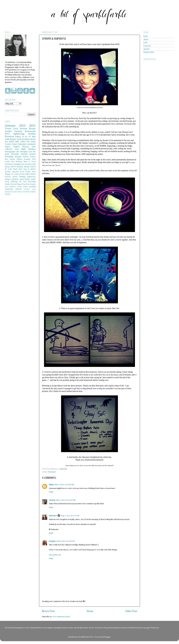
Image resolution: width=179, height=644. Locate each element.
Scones (19, 187)
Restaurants (9, 192)
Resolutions (9, 164)
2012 (22, 126)
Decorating (32, 182)
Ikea (28, 184)
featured (147, 46)
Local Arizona (20, 129)
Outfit (7, 139)
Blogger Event (16, 139)
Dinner (8, 147)
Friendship (9, 157)
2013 (7, 134)
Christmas (32, 149)
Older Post (131, 611)
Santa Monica (18, 192)
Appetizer (15, 179)
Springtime (18, 164)
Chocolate (15, 154)
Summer (26, 157)
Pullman (20, 159)
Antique (8, 179)
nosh (145, 43)
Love (30, 152)
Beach (22, 179)
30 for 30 (26, 137)
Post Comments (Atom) (61, 617)
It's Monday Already (22, 167)
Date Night (20, 149)
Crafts (33, 164)
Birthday (19, 162)
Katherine (53, 516)
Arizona (10, 126)
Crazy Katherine (11, 182)
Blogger (107, 637)
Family (7, 184)
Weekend (52, 472)
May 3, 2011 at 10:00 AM (64, 485)
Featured (13, 184)
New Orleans (10, 159)
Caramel (28, 164)
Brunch (27, 179)
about (146, 39)
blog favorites (149, 52)
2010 (13, 162)
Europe (8, 167)
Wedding (8, 194)
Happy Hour (21, 184)
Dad (25, 182)
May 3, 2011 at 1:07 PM (70, 516)
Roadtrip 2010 (30, 159)
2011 (32, 126)
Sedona (33, 167)
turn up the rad (55, 555)
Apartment (31, 144)
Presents (33, 184)
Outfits (8, 131)
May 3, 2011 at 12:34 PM (66, 500)
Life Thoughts (22, 152)
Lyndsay (52, 500)
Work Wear (18, 169)
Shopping (18, 157)
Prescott (8, 177)
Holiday (32, 134)
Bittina (51, 485)
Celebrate (27, 189)
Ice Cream (15, 174)
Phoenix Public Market (27, 174)
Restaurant (30, 131)
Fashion (16, 147)
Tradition (33, 192)
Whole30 (18, 189)
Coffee (23, 142)
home (146, 36)
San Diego (31, 142)
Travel (8, 129)
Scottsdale (26, 192)
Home (90, 611)
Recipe (32, 129)
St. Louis (8, 169)
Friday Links (14, 142)
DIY (21, 182)
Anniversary (31, 177)
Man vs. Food (30, 162)
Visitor (26, 187)
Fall (12, 167)
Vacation (18, 131)
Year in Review (29, 169)
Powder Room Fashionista (16, 144)
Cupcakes (15, 172)
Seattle (7, 162)
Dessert (33, 154)
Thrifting (22, 177)
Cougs (34, 189)
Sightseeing (19, 134)
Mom (34, 137)
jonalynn (52, 541)
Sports (15, 177)
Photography (10, 152)
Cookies (8, 172)
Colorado (24, 154)
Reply (51, 492)
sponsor (147, 49)
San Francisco (10, 187)
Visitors (33, 157)
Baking (18, 137)
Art (23, 164)
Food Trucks (25, 172)
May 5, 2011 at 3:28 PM (65, 541)
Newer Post (48, 611)
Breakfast (26, 139)
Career (33, 179)
